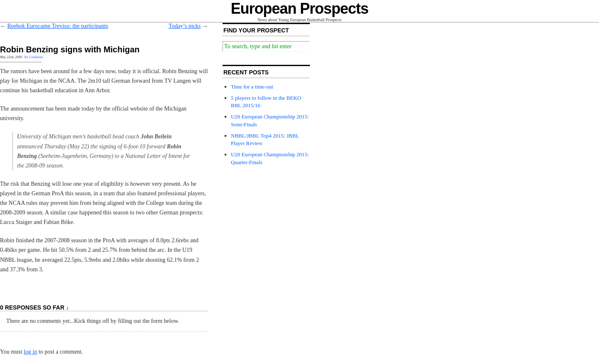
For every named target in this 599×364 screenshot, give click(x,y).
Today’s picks (184, 26)
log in (30, 352)
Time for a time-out (252, 87)
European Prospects (300, 9)
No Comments (33, 57)
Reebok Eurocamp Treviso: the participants (58, 26)
